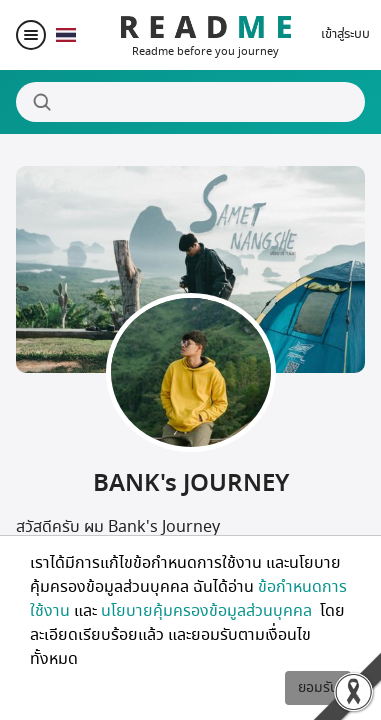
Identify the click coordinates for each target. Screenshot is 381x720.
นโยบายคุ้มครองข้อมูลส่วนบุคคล (208, 611)
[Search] (190, 102)
